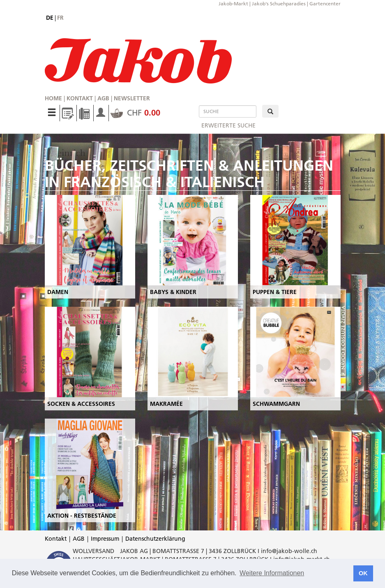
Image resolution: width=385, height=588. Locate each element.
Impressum (105, 539)
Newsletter (132, 98)
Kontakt (80, 98)
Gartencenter (325, 3)
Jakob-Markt (233, 3)
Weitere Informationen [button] (272, 573)
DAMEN (58, 292)
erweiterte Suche (228, 125)
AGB (103, 98)
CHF (135, 113)
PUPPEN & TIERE (275, 292)
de (50, 18)
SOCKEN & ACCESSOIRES (81, 404)
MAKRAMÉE (166, 404)
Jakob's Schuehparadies (279, 3)
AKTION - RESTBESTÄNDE (82, 516)
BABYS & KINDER (173, 292)
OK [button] (363, 573)
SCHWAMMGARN (276, 404)
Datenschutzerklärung (155, 539)
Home (53, 98)
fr (60, 18)
